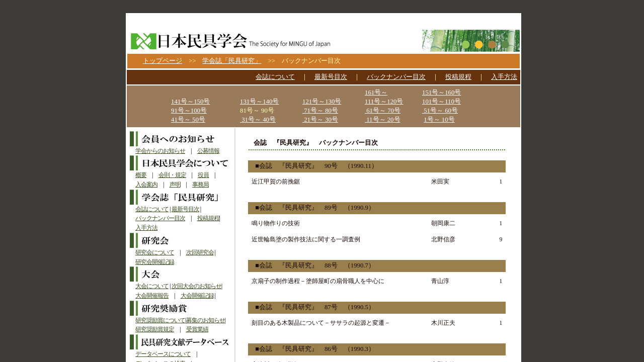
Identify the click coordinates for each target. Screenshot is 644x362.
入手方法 (504, 77)
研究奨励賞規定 (155, 329)
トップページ (163, 61)
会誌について (275, 77)
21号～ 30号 (320, 120)
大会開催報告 (152, 296)
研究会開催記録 (155, 262)
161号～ (376, 93)
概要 (141, 175)
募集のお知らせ (206, 320)
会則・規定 (172, 175)
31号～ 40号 (258, 120)
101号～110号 (441, 102)
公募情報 (208, 151)
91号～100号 (189, 111)
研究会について (155, 252)
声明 (175, 185)
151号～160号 (441, 93)
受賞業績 (197, 329)
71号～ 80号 (320, 111)
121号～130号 (322, 102)
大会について (152, 286)
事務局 (200, 185)
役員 (203, 175)
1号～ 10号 (439, 120)
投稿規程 (458, 77)
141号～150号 (190, 102)
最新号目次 (331, 77)
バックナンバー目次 (396, 77)
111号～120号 (384, 102)
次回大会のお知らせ (196, 286)
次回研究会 (200, 252)
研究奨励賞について (160, 320)
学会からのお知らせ (160, 151)
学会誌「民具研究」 (232, 61)
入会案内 (146, 185)
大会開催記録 (197, 296)
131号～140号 (259, 102)
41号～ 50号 (188, 120)
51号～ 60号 (440, 111)
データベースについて (163, 354)
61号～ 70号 (383, 111)
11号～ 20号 (383, 120)
